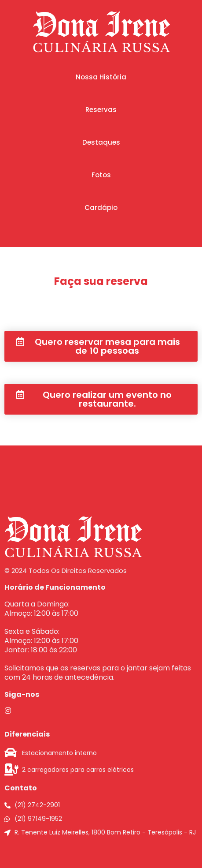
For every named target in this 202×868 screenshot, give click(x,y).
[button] (101, 77)
